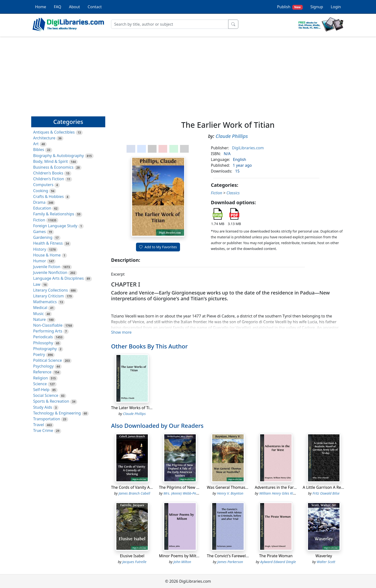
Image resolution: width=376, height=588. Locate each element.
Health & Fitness (48, 243)
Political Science (48, 360)
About (74, 7)
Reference (42, 372)
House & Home (47, 255)
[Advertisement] (188, 74)
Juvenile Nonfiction (50, 272)
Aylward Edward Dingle (278, 562)
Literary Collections (50, 290)
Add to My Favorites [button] (158, 247)
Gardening (43, 237)
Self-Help (41, 390)
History (40, 249)
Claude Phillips (232, 136)
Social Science (46, 395)
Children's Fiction (49, 179)
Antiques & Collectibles (54, 132)
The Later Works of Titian (134, 408)
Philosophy (43, 343)
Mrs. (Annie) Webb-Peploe (183, 493)
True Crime (43, 430)
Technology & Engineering (57, 413)
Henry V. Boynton (230, 493)
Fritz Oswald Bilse (326, 493)
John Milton (182, 562)
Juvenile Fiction (47, 267)
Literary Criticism (49, 296)
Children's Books (48, 173)
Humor (40, 261)
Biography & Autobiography (58, 156)
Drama (39, 202)
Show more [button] (121, 332)
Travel (39, 425)
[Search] (170, 24)
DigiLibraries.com (248, 148)
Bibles (39, 150)
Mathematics (45, 302)
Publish (290, 7)
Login (336, 7)
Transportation (47, 419)
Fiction (39, 220)
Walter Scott (326, 562)
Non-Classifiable (48, 325)
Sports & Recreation (51, 401)
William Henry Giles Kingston (282, 493)
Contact (95, 7)
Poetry (39, 354)
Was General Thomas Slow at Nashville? (243, 487)
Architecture (44, 138)
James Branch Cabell (134, 493)
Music (38, 314)
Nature (39, 319)
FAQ (58, 7)
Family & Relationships (54, 214)
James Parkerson (230, 562)
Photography (45, 349)
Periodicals (43, 337)
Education (42, 208)
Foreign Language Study (55, 226)
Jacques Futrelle (134, 562)
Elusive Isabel (132, 556)
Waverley (324, 556)
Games (39, 232)
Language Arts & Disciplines (58, 278)
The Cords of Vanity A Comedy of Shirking (149, 487)
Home (41, 7)
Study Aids (43, 407)
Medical (40, 308)
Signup (317, 7)
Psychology (43, 366)
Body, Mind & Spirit (51, 161)
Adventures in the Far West (279, 487)
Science (40, 384)
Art (36, 144)
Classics (233, 193)
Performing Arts (48, 331)
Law (37, 284)
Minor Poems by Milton (180, 556)
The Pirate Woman (276, 556)
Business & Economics (53, 167)
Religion (41, 378)
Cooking (41, 191)
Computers (43, 185)
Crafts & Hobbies (48, 196)
